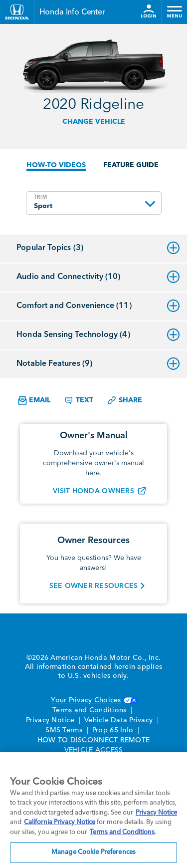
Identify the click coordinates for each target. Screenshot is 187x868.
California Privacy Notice (60, 822)
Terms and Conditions (89, 710)
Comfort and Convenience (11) (98, 306)
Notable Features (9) (98, 364)
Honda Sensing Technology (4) (98, 335)
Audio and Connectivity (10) (98, 277)
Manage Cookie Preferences (93, 852)
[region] (93, 810)
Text (79, 400)
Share (124, 400)
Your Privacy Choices (93, 700)
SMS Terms (64, 730)
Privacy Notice (50, 720)
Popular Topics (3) (98, 248)
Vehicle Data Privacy (118, 720)
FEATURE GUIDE (131, 165)
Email (34, 401)
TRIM (41, 197)
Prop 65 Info (113, 730)
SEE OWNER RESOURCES (94, 586)
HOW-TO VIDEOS (56, 165)
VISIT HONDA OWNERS (93, 491)
